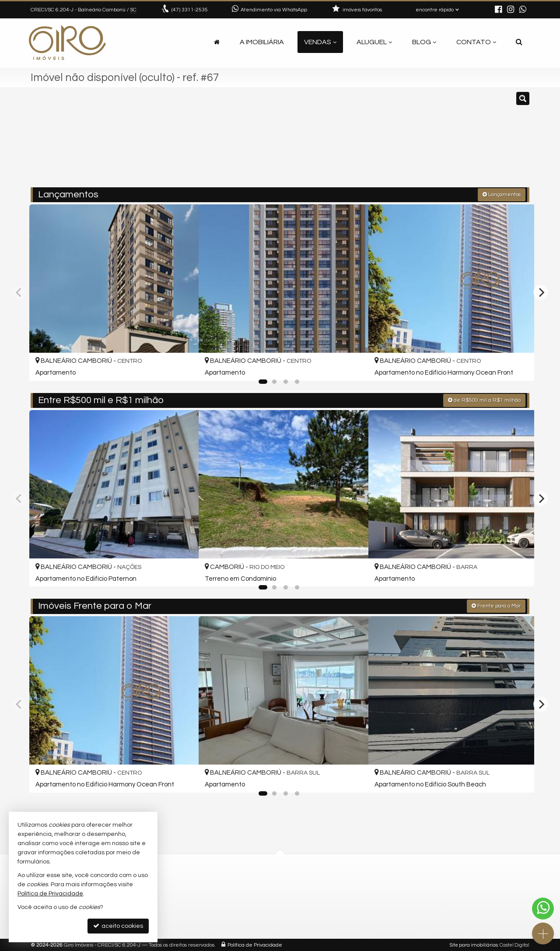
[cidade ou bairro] (360, 141)
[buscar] (426, 141)
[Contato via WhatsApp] (543, 909)
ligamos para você (194, 914)
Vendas (320, 42)
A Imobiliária (262, 42)
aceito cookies (118, 926)
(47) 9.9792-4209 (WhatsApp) (209, 893)
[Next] (541, 292)
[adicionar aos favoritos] (182, 366)
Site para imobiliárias (474, 944)
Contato (476, 42)
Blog (424, 42)
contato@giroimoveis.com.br (209, 904)
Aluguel (374, 42)
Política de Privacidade (255, 944)
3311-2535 (190, 10)
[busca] (519, 42)
